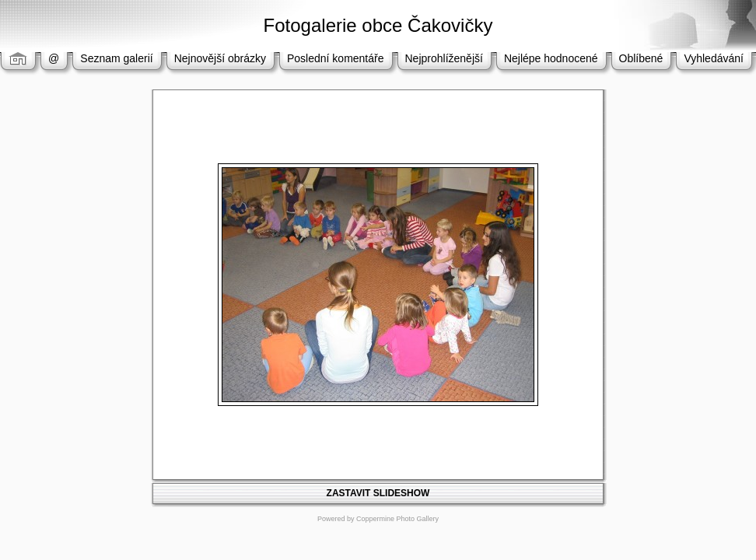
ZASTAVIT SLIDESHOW (378, 493)
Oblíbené (641, 58)
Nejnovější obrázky (220, 58)
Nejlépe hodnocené (551, 58)
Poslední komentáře (336, 58)
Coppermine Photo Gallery (397, 519)
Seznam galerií (116, 58)
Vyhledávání (714, 58)
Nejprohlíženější (444, 58)
